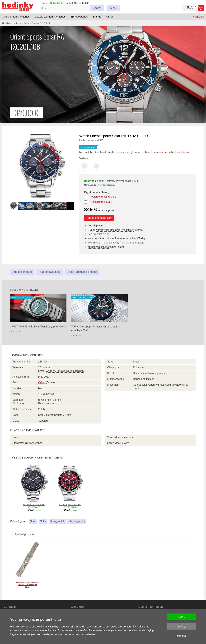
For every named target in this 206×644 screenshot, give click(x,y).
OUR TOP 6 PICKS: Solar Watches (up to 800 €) (38, 327)
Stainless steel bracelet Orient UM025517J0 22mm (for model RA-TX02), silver (27, 585)
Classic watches (14, 23)
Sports (35, 23)
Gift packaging (99, 202)
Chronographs (77, 521)
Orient (26, 23)
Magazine (198, 17)
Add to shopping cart (99, 218)
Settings (181, 626)
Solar (43, 521)
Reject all (182, 636)
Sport (33, 521)
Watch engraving (100, 197)
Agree (181, 617)
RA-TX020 (45, 23)
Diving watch (57, 521)
